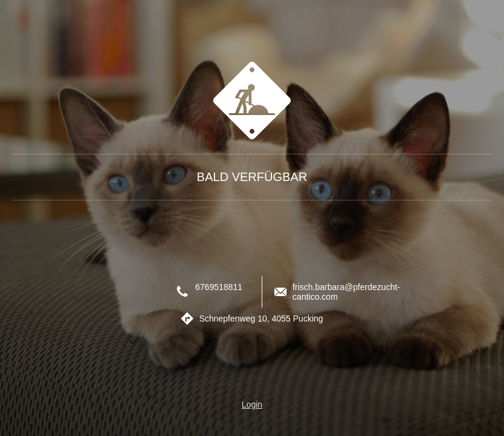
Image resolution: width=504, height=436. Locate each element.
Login (252, 405)
